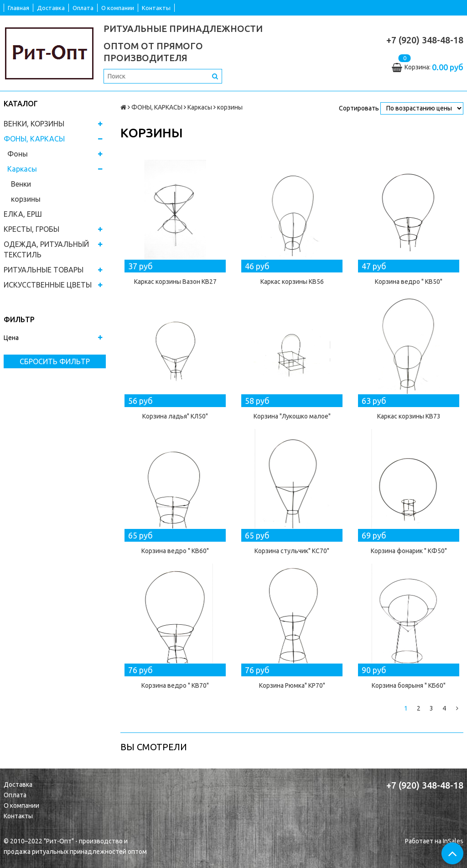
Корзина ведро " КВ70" (175, 685)
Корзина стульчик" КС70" (292, 551)
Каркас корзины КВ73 (409, 416)
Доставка (51, 8)
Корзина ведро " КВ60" (175, 551)
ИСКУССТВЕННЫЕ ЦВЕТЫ (48, 285)
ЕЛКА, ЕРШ (23, 214)
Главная (18, 8)
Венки (21, 184)
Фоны (18, 154)
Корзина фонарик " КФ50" (409, 551)
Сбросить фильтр (55, 361)
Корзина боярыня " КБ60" (409, 685)
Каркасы (22, 169)
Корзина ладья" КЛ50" (175, 416)
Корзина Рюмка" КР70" (292, 685)
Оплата (83, 8)
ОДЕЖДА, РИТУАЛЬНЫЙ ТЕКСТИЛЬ (46, 249)
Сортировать (359, 108)
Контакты (156, 8)
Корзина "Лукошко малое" (292, 416)
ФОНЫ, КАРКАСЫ (34, 139)
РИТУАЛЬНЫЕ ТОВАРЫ (44, 270)
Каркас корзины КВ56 (292, 282)
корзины (26, 199)
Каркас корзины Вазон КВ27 (175, 282)
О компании (118, 8)
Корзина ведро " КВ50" (409, 282)
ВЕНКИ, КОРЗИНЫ (34, 124)
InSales (453, 841)
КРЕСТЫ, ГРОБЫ (31, 229)
